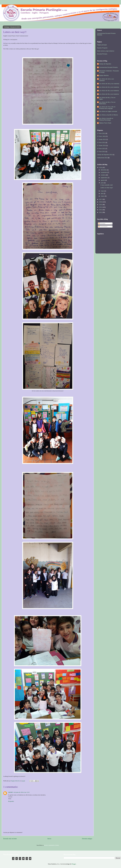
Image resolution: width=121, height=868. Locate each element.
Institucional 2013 (102, 158)
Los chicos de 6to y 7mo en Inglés (107, 98)
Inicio (49, 839)
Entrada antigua (87, 839)
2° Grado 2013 (101, 139)
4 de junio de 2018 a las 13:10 (21, 792)
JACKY (11, 792)
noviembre (104, 172)
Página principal (102, 45)
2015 (101, 205)
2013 (101, 210)
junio (102, 183)
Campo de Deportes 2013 (105, 155)
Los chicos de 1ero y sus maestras (106, 80)
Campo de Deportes (105, 64)
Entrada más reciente (10, 839)
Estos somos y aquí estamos (106, 51)
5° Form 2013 (101, 152)
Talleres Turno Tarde (105, 123)
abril (102, 194)
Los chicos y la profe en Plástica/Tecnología (106, 119)
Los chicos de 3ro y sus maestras (109, 87)
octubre (103, 175)
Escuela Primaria (102, 54)
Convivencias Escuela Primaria (108, 67)
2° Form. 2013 (101, 136)
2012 (101, 212)
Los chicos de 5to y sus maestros (109, 94)
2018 (101, 168)
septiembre (104, 178)
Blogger (74, 864)
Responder (11, 801)
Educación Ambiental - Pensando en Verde (109, 72)
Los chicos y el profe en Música (108, 115)
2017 (101, 199)
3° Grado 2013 (101, 145)
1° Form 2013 (101, 133)
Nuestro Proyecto (102, 48)
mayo (103, 191)
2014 (101, 207)
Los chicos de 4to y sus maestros (109, 91)
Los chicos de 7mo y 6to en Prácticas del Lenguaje (107, 108)
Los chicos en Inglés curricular (108, 111)
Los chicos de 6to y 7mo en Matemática (107, 103)
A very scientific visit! (106, 185)
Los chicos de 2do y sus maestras (109, 84)
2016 (101, 202)
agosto (103, 180)
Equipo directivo (104, 75)
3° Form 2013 (101, 143)
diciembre (104, 170)
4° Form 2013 (101, 149)
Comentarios (103, 226)
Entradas (102, 224)
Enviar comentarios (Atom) (51, 845)
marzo (103, 196)
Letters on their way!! (107, 188)
